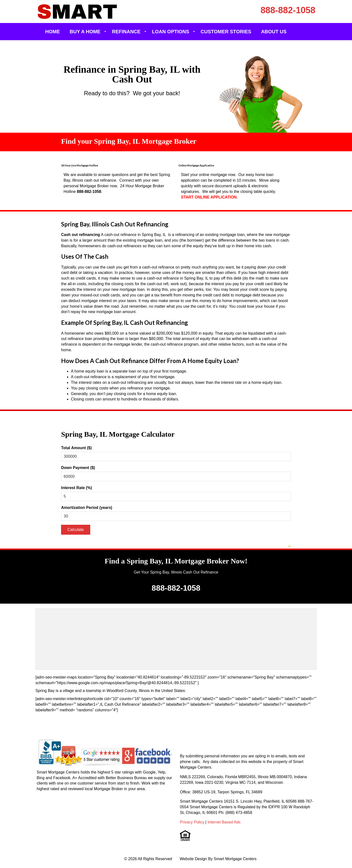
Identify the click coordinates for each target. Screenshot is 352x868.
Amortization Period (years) (87, 508)
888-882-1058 (288, 10)
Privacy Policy (192, 822)
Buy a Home (85, 32)
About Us (274, 32)
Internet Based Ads (224, 822)
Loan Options (171, 32)
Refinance (126, 32)
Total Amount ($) (76, 448)
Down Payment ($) (78, 468)
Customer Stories (226, 32)
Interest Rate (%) (77, 488)
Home (53, 32)
